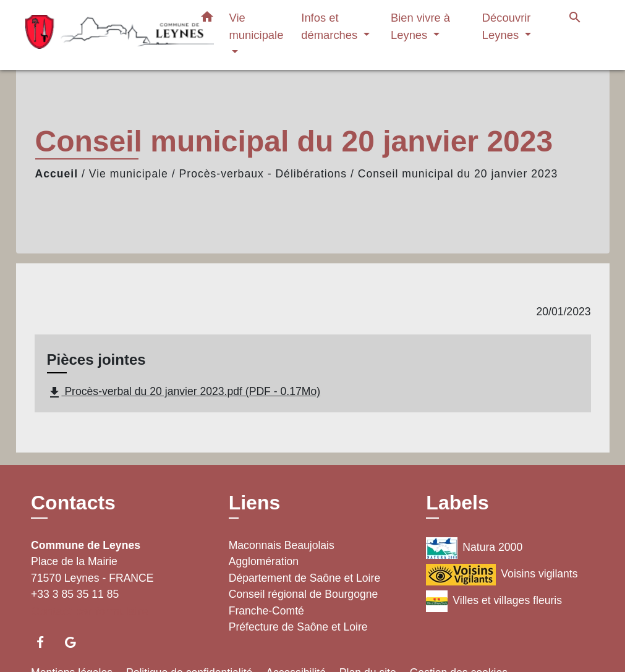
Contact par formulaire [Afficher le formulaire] (90, 611)
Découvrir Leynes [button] (507, 26)
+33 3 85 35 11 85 (75, 594)
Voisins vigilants (502, 575)
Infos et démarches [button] (331, 26)
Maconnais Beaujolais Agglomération (282, 553)
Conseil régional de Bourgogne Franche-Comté (304, 602)
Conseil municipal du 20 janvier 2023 (458, 174)
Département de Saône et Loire (305, 578)
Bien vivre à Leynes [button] (420, 26)
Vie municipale (129, 174)
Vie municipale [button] (257, 26)
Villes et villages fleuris (494, 601)
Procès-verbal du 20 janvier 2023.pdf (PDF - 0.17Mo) (184, 393)
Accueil (57, 174)
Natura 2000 (474, 548)
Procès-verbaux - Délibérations (263, 174)
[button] (207, 19)
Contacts (73, 503)
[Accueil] (103, 35)
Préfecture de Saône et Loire (298, 627)
